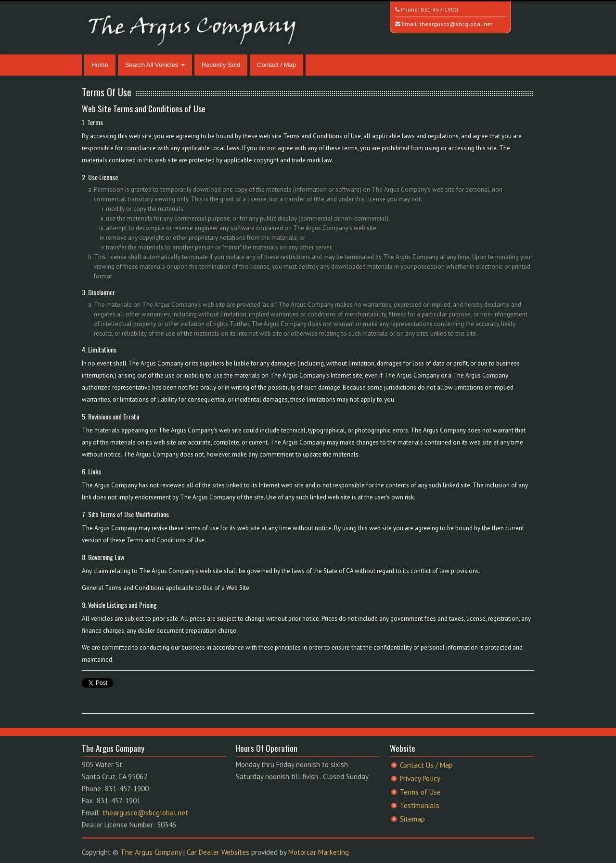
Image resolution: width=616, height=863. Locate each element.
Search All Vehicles (155, 65)
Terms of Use (420, 792)
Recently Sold (221, 65)
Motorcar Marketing (319, 852)
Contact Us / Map (426, 765)
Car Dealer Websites (218, 852)
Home (100, 65)
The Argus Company (151, 852)
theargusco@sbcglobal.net (456, 24)
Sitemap (412, 819)
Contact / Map (276, 65)
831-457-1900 (439, 9)
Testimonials (420, 805)
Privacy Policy (420, 778)
